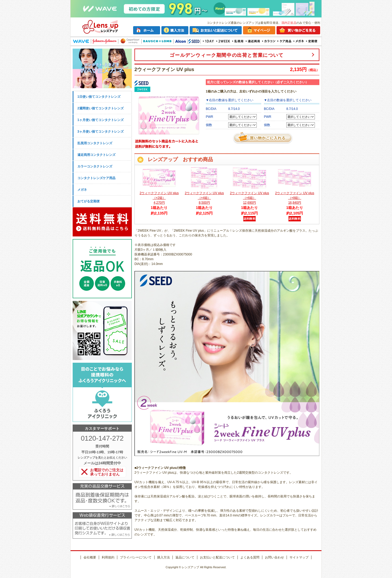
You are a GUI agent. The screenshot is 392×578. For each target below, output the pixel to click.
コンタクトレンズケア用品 (96, 178)
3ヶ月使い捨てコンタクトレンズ (101, 132)
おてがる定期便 (88, 201)
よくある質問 (250, 557)
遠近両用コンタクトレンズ (96, 155)
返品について (185, 557)
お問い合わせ (274, 557)
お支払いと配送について (217, 557)
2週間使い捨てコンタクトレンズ (101, 108)
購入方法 (164, 557)
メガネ (82, 190)
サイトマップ (299, 557)
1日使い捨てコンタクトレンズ (99, 97)
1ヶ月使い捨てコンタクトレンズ (101, 120)
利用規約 (108, 557)
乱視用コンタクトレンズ (95, 143)
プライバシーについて (136, 557)
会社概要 (90, 557)
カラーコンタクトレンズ (95, 166)
